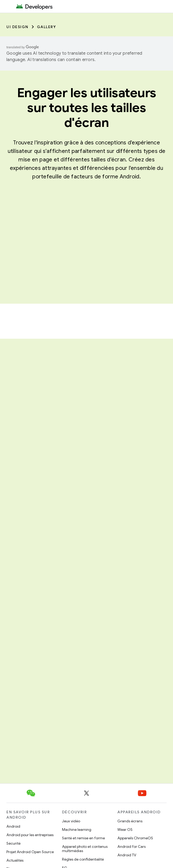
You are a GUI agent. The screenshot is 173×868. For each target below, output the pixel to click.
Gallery (47, 27)
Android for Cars (131, 846)
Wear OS (125, 830)
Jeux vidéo (71, 821)
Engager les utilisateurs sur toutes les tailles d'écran (87, 108)
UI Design (17, 27)
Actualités (15, 860)
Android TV (127, 855)
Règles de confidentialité (83, 859)
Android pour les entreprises (30, 835)
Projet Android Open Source (30, 852)
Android (13, 826)
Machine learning (77, 830)
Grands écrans (130, 821)
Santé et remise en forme (83, 838)
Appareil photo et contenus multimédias (85, 849)
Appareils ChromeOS (135, 838)
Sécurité (13, 843)
